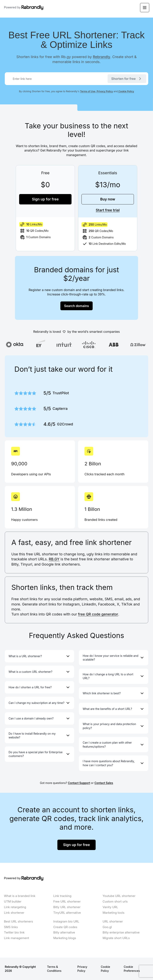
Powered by (24, 8)
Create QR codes (65, 927)
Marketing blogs (65, 938)
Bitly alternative (64, 932)
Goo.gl (107, 927)
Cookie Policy (126, 91)
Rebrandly (102, 57)
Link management (17, 938)
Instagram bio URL (66, 921)
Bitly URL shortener (67, 907)
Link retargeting (15, 907)
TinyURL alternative (67, 913)
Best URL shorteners (18, 921)
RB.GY (54, 559)
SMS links (11, 927)
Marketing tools (114, 913)
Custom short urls (115, 901)
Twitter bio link (14, 932)
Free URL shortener (67, 901)
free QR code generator (98, 614)
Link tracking (62, 896)
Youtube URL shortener (119, 896)
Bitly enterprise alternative (121, 932)
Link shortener (14, 913)
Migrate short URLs (116, 938)
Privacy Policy (104, 91)
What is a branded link (20, 896)
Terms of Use (88, 91)
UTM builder (13, 901)
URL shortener (113, 921)
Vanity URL (110, 907)
